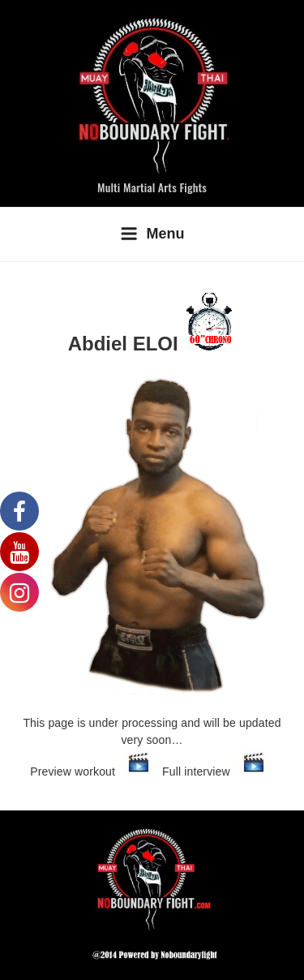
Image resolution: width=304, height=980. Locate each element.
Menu (152, 234)
